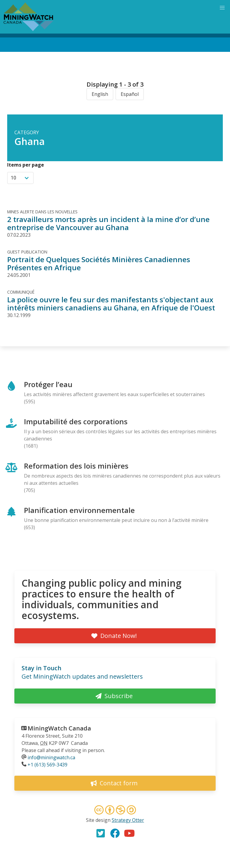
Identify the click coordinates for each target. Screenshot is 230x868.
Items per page (26, 165)
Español (130, 94)
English (100, 94)
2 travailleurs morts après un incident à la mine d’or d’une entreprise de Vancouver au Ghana (108, 223)
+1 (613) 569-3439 (47, 765)
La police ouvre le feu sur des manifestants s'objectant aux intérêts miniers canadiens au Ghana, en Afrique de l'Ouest (111, 304)
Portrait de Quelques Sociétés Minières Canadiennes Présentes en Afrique (99, 263)
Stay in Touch (41, 668)
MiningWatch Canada (59, 728)
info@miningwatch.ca (51, 757)
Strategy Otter (128, 820)
